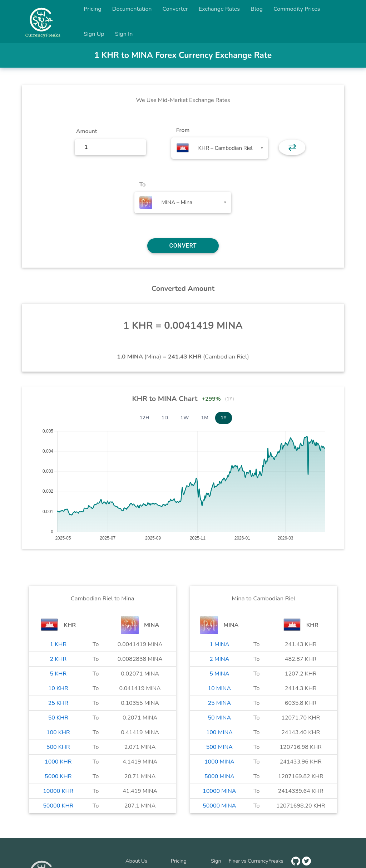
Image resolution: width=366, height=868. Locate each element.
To (143, 185)
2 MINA (219, 659)
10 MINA (219, 688)
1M (205, 418)
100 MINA (219, 732)
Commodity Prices (297, 9)
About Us (136, 861)
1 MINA (219, 644)
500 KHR (58, 747)
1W (185, 418)
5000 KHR (58, 776)
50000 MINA (219, 806)
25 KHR (58, 703)
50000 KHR (58, 806)
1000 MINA (219, 762)
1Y (224, 418)
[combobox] (220, 148)
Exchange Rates (219, 9)
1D (165, 418)
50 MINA (219, 718)
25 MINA (219, 703)
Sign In (124, 34)
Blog (257, 9)
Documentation (132, 9)
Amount (87, 131)
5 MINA (219, 674)
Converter (175, 9)
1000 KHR (58, 762)
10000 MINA (219, 791)
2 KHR (58, 659)
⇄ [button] (292, 147)
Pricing (93, 9)
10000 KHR (58, 791)
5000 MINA (219, 776)
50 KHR (58, 718)
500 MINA (219, 747)
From (183, 130)
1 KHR (58, 644)
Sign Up (94, 34)
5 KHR (58, 674)
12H (144, 418)
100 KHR (58, 732)
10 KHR (58, 688)
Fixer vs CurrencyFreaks (256, 861)
